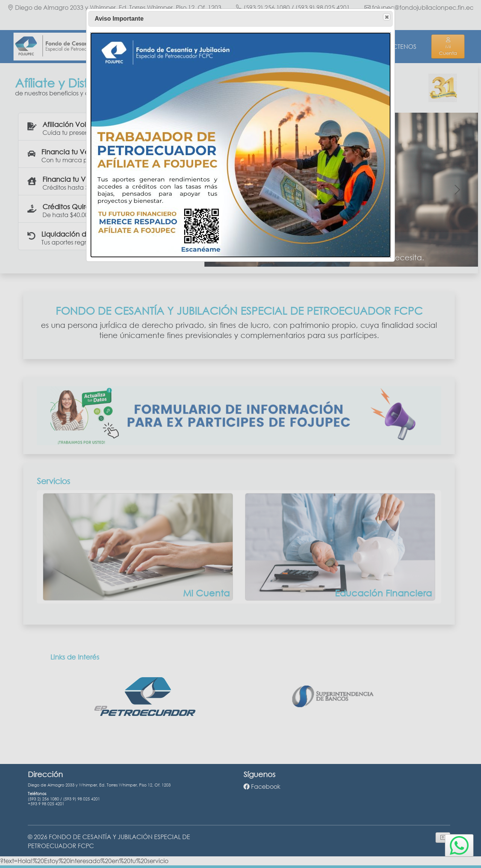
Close (386, 17)
